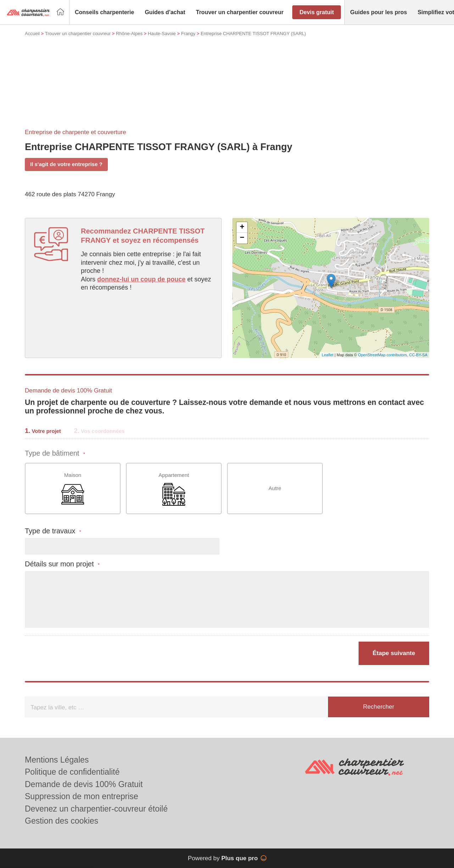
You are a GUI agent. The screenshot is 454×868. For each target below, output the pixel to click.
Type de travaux (53, 531)
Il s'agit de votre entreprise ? (66, 164)
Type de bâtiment (55, 453)
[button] (104, 12)
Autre (275, 488)
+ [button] (242, 227)
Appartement (174, 489)
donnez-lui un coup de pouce (141, 279)
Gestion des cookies (62, 821)
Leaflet (328, 355)
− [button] (242, 238)
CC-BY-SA (418, 355)
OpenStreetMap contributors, (383, 355)
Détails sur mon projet (62, 564)
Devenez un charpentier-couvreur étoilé (96, 809)
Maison (73, 489)
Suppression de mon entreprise (82, 796)
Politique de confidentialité (72, 772)
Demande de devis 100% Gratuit (84, 784)
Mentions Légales (57, 760)
